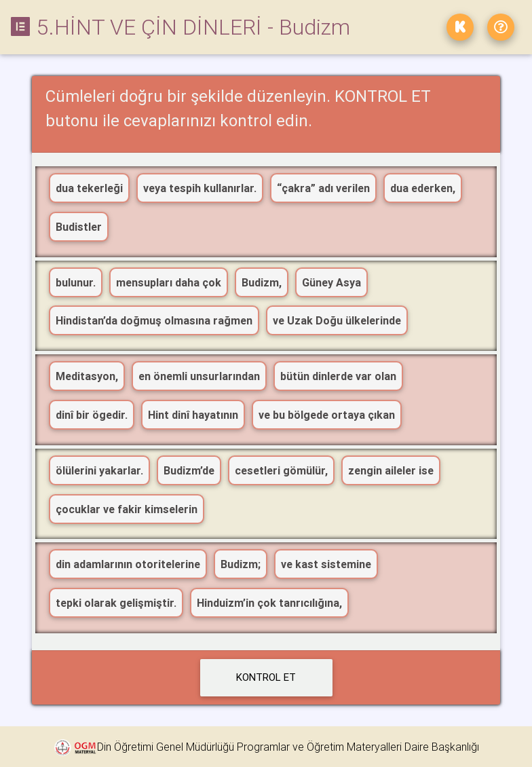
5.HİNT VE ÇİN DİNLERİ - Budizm (180, 27)
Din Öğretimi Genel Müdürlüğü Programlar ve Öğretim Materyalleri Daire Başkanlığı (288, 747)
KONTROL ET (266, 677)
